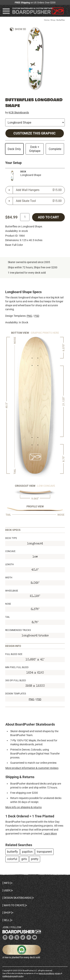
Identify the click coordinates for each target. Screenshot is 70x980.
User (7, 890)
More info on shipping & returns (24, 807)
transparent (44, 852)
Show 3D (20, 29)
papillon (27, 852)
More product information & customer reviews (32, 768)
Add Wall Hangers (39, 190)
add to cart (48, 217)
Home (47, 20)
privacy (58, 973)
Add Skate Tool (39, 201)
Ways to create (14, 905)
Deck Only (14, 149)
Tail (7, 617)
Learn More (50, 834)
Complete (55, 149)
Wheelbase (12, 591)
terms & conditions (46, 973)
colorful (12, 859)
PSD (37, 316)
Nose (8, 604)
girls (24, 859)
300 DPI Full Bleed (16, 680)
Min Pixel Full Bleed (17, 667)
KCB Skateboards (19, 112)
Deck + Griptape (35, 149)
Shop (53, 20)
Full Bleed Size (14, 654)
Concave (10, 551)
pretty (35, 859)
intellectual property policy (13, 976)
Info (7, 883)
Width (9, 578)
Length (10, 564)
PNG (29, 316)
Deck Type (11, 538)
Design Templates (16, 694)
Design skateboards (17, 898)
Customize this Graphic (35, 133)
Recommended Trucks (18, 630)
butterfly (13, 852)
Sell (7, 920)
